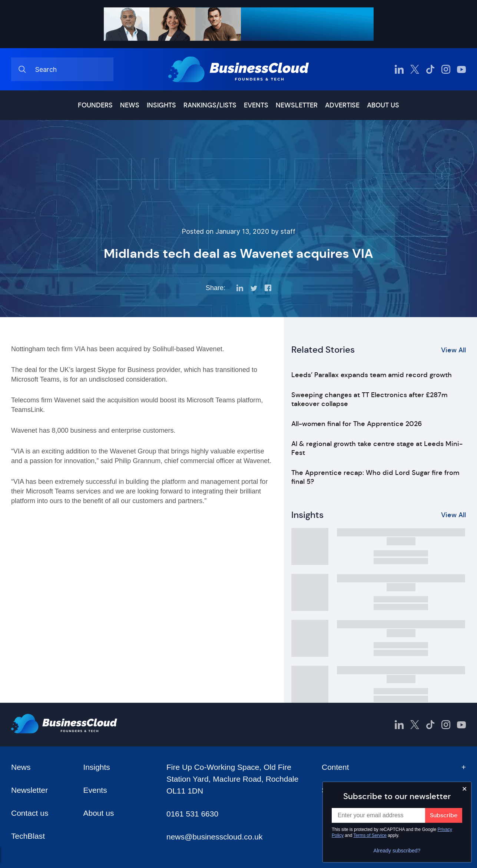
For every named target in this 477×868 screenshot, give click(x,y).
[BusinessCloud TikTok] (430, 69)
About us (383, 105)
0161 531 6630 (192, 814)
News (130, 105)
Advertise (342, 105)
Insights (161, 105)
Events (256, 105)
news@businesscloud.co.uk (214, 837)
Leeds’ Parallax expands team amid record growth (372, 375)
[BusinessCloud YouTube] (461, 69)
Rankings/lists (210, 105)
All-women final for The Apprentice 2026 (357, 424)
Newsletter (297, 105)
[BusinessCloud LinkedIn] (399, 69)
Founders (95, 105)
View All (453, 350)
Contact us (30, 813)
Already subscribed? (397, 851)
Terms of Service (370, 835)
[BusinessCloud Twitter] (415, 69)
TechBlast (28, 836)
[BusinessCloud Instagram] (446, 69)
